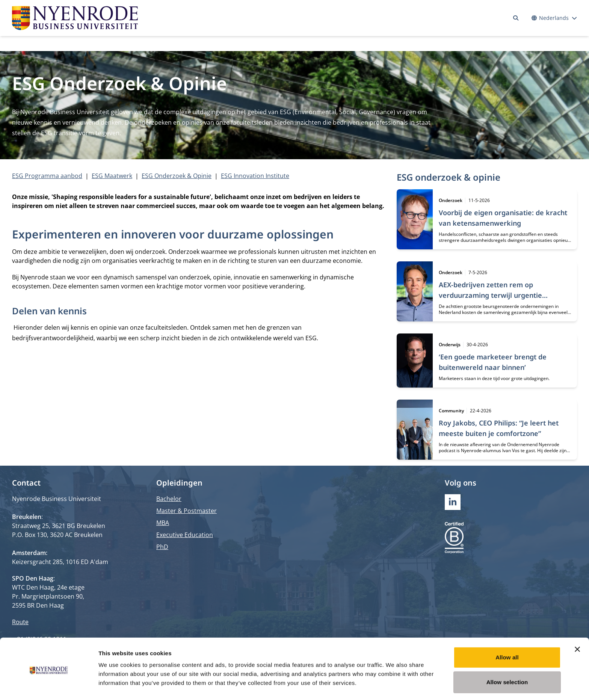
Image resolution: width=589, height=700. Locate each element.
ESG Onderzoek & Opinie (177, 176)
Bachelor (169, 499)
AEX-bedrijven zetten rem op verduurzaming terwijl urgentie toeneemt (490, 295)
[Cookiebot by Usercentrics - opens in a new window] (49, 685)
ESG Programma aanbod (47, 176)
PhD (162, 547)
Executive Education (185, 535)
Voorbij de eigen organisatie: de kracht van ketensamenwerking (503, 218)
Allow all (507, 632)
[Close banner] (577, 624)
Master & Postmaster (187, 511)
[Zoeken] (516, 18)
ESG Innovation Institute (255, 176)
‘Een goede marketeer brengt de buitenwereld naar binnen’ (493, 362)
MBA (163, 523)
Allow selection (507, 657)
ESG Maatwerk (112, 176)
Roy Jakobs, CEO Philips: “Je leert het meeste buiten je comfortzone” (499, 428)
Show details (394, 685)
